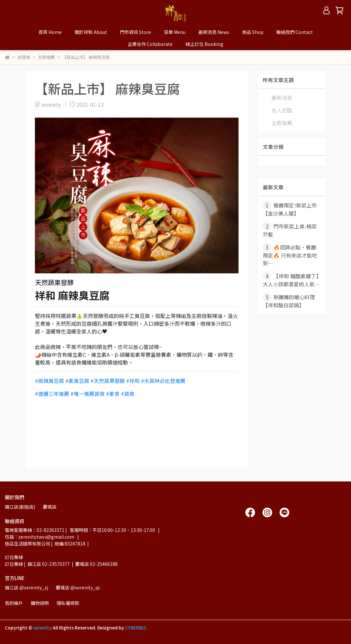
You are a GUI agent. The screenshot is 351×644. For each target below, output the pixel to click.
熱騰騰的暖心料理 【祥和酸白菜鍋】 (289, 301)
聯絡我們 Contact (295, 32)
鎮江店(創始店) (20, 507)
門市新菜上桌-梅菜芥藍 (290, 230)
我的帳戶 (14, 603)
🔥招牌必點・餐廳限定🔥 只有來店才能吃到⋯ (290, 255)
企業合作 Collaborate (150, 44)
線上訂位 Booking (204, 44)
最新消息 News (214, 32)
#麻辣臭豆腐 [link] (49, 381)
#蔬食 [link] (128, 394)
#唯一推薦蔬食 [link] (88, 394)
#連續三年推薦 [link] (52, 394)
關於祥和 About (91, 32)
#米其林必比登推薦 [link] (163, 381)
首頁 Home (50, 32)
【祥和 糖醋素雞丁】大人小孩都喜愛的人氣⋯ (291, 280)
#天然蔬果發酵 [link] (108, 381)
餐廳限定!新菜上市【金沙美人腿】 (290, 209)
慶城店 (50, 507)
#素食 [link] (113, 394)
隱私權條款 (68, 603)
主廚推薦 (282, 123)
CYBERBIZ (136, 628)
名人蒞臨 (282, 110)
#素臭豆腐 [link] (77, 381)
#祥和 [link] (133, 381)
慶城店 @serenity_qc (78, 587)
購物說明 (40, 603)
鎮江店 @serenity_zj (27, 587)
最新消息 (282, 98)
